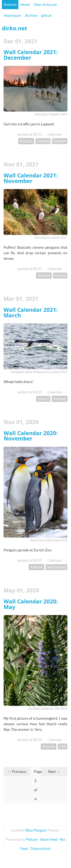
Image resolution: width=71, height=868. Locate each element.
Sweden (60, 141)
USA (63, 746)
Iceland (60, 275)
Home (25, 4)
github (46, 15)
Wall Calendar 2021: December (31, 55)
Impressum (13, 15)
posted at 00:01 (30, 134)
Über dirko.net (45, 4)
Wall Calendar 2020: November (31, 436)
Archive (31, 15)
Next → (54, 771)
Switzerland (57, 567)
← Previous (17, 771)
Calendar (55, 134)
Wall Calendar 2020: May (31, 604)
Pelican (32, 839)
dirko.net (14, 28)
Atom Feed (49, 839)
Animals (10, 4)
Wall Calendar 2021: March (31, 312)
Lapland (43, 141)
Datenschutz (41, 848)
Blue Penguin (36, 830)
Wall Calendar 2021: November (31, 178)
